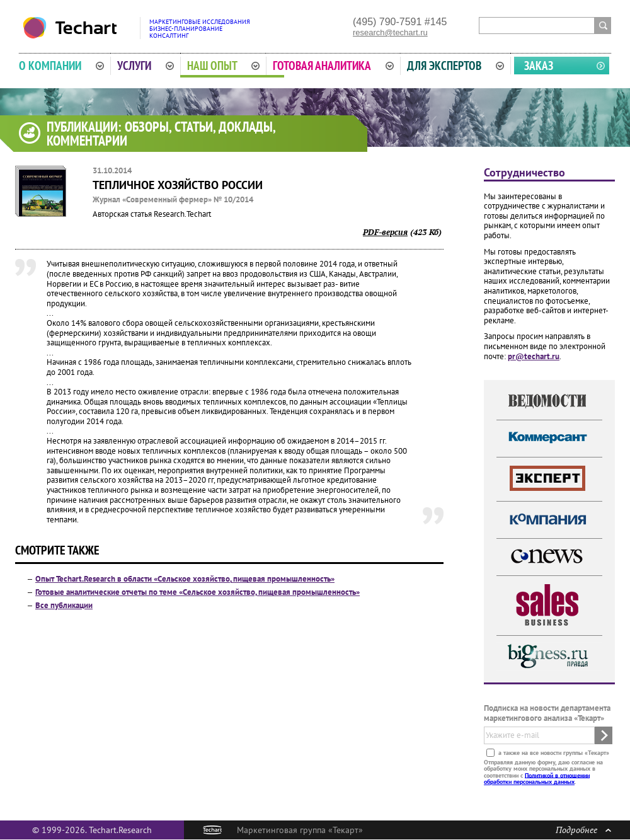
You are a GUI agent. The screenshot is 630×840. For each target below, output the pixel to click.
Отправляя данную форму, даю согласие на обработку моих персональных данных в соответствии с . (543, 771)
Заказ (539, 66)
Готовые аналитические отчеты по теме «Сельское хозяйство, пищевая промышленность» (198, 592)
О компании (61, 66)
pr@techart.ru (534, 356)
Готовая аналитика (333, 66)
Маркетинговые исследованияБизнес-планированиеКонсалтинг (200, 29)
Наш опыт (224, 66)
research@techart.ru (390, 32)
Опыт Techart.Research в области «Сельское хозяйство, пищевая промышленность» (185, 579)
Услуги (146, 66)
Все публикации (64, 605)
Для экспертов (455, 66)
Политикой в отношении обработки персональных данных (537, 778)
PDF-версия (385, 232)
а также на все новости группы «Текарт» (553, 752)
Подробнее (583, 830)
